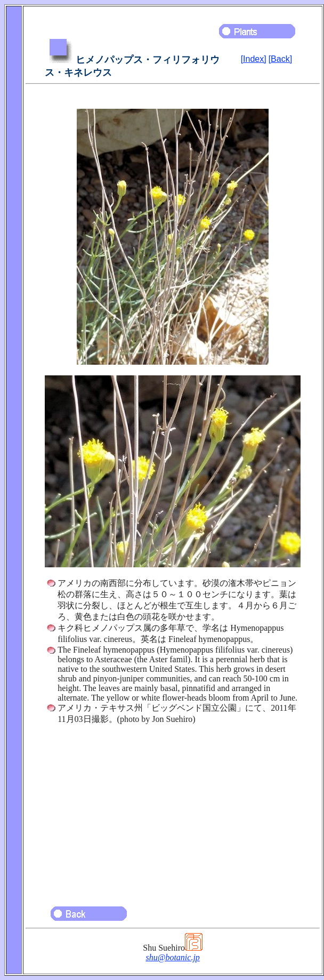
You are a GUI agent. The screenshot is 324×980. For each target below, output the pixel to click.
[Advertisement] (173, 810)
